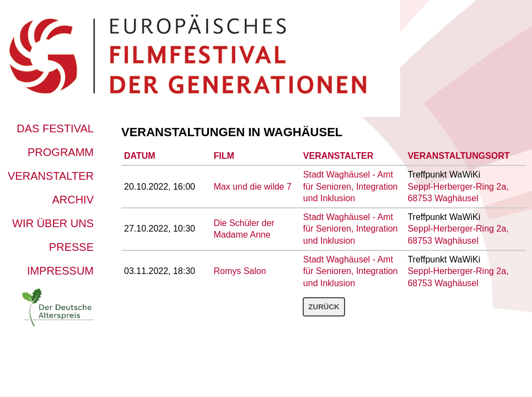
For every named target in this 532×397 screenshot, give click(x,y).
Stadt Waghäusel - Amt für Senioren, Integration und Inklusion (351, 186)
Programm (61, 152)
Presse (71, 247)
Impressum (60, 271)
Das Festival (55, 128)
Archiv (73, 200)
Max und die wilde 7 (252, 187)
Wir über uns (53, 223)
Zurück (324, 307)
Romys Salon (240, 271)
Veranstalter (51, 176)
